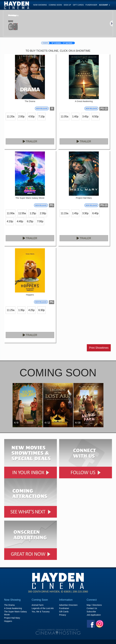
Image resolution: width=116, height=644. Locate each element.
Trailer (30, 141)
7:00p (40, 221)
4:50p (31, 117)
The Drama (9, 605)
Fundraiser (91, 5)
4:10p (10, 221)
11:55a (22, 213)
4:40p (20, 221)
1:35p (21, 310)
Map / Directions (94, 605)
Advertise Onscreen (68, 605)
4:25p (31, 310)
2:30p (43, 213)
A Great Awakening (13, 608)
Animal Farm (37, 605)
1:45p (75, 213)
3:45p (85, 117)
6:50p (95, 117)
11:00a (11, 213)
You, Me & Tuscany (41, 612)
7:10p (41, 117)
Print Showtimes (99, 348)
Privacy (63, 615)
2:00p (21, 117)
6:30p (41, 310)
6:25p (30, 221)
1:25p (33, 213)
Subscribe (91, 612)
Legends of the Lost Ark (43, 608)
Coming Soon (55, 5)
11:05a (64, 117)
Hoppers (8, 621)
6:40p (95, 213)
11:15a (64, 213)
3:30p (85, 213)
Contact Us (92, 608)
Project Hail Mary (12, 618)
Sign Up (67, 5)
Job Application (94, 615)
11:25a (11, 310)
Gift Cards (78, 5)
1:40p (75, 117)
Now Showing (40, 5)
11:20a (11, 117)
